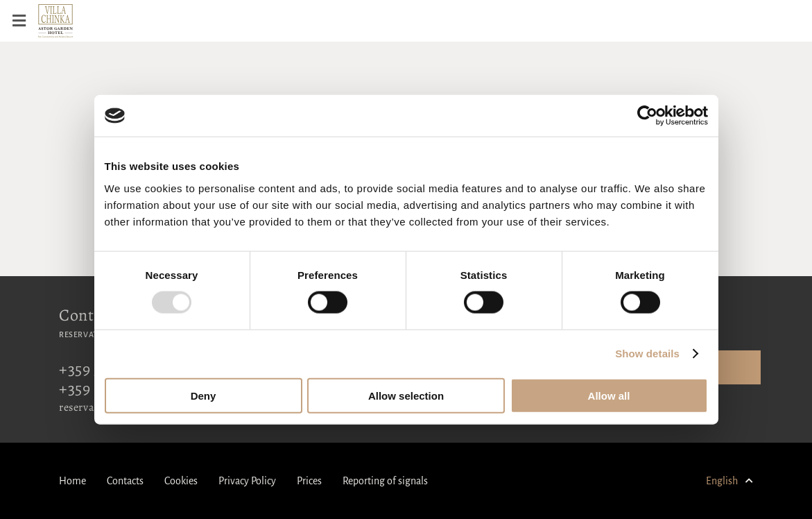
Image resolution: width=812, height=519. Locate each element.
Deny (204, 395)
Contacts (125, 481)
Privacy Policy (247, 481)
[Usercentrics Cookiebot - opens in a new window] (647, 116)
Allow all (609, 395)
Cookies (181, 481)
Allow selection (406, 395)
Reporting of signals (385, 481)
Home (72, 481)
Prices (309, 481)
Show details (647, 354)
